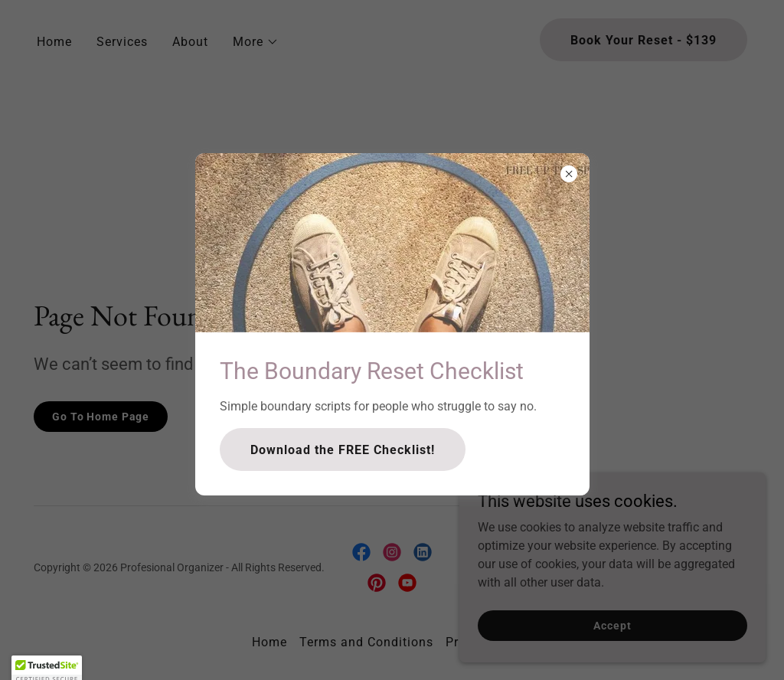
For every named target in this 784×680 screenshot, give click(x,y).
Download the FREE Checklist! (343, 450)
